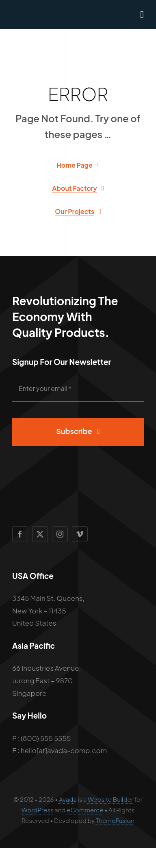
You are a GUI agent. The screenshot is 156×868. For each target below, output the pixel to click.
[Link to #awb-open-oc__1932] (142, 15)
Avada (68, 799)
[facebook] (20, 534)
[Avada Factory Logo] (44, 12)
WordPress (38, 810)
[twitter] (40, 534)
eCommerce (85, 810)
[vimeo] (80, 534)
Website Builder (110, 799)
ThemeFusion (115, 820)
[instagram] (60, 534)
